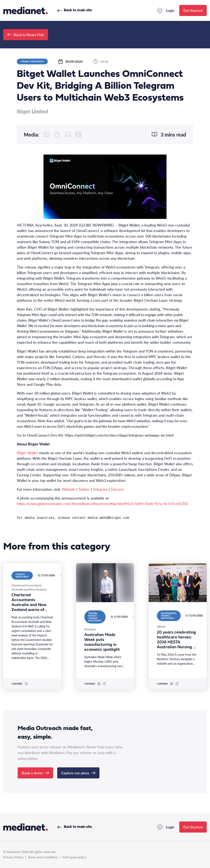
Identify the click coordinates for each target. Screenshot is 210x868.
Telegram (100, 489)
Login (166, 10)
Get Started (193, 10)
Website (69, 489)
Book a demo (35, 773)
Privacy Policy (13, 857)
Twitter (84, 489)
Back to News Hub (26, 35)
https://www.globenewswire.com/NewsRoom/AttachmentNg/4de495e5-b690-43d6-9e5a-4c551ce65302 (102, 503)
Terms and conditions (43, 857)
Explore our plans (78, 773)
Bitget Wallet (27, 453)
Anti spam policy (74, 857)
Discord (117, 489)
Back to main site (75, 10)
